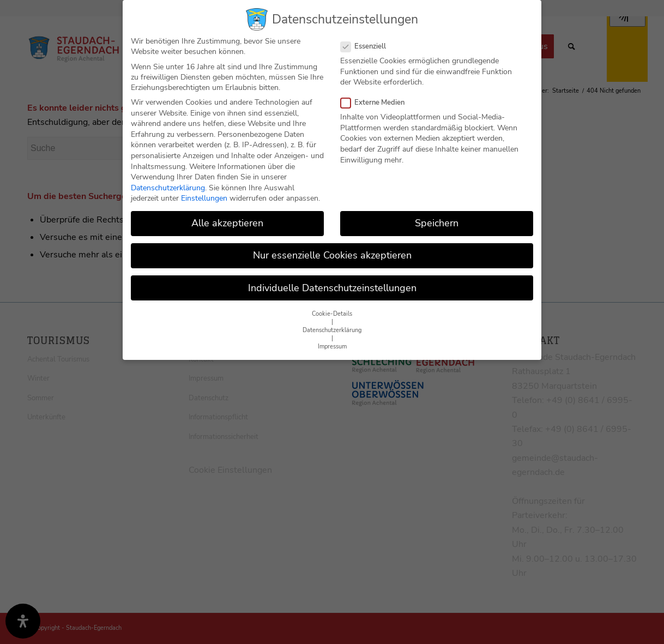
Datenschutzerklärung (168, 182)
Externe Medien (377, 97)
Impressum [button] (332, 341)
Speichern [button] (437, 217)
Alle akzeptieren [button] (227, 217)
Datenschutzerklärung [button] (332, 324)
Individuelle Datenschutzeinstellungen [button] (332, 282)
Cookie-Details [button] (332, 308)
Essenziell (368, 40)
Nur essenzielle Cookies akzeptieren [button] (332, 250)
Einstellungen (204, 192)
